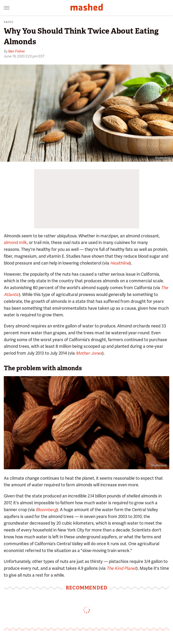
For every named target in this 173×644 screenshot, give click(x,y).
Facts (9, 22)
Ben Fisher (17, 51)
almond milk (15, 242)
